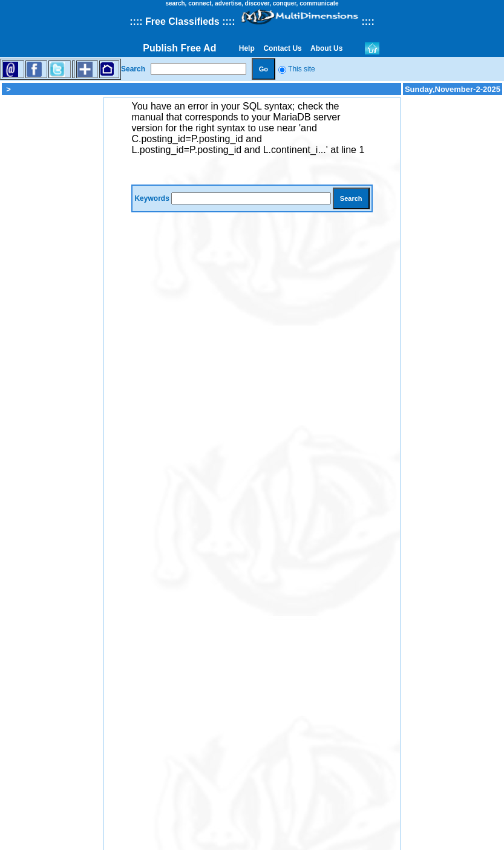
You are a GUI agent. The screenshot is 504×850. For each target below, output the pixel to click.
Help (247, 48)
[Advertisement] (51, 278)
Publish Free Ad (179, 48)
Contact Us (283, 48)
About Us (327, 48)
